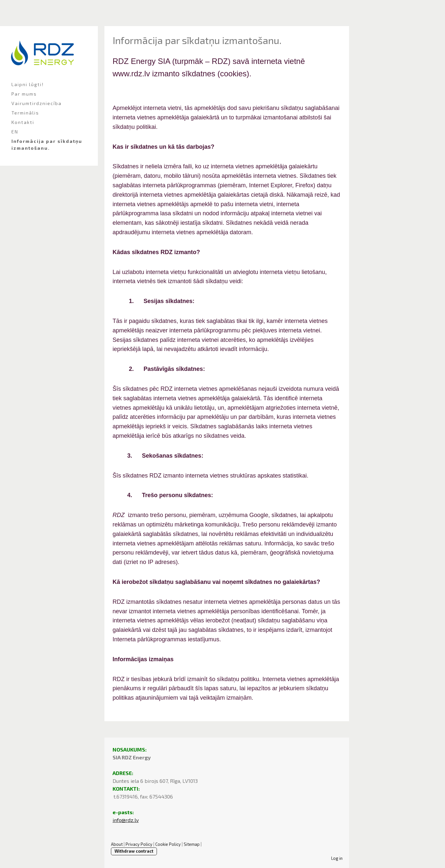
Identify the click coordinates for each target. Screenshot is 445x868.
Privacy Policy (139, 844)
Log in (337, 858)
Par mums (24, 94)
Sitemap (192, 844)
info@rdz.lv (126, 820)
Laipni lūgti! (28, 84)
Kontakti (23, 122)
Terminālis (25, 113)
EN (15, 132)
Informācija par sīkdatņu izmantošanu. (47, 145)
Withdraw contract (134, 851)
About (117, 844)
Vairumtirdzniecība (37, 103)
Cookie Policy (168, 844)
